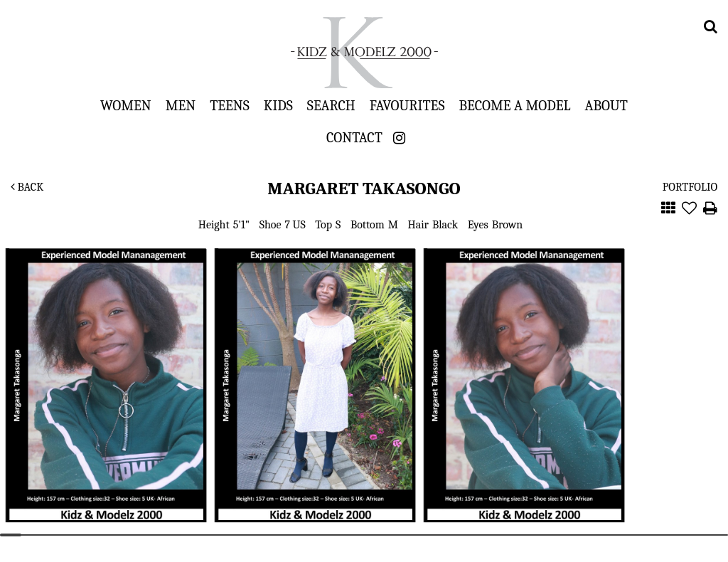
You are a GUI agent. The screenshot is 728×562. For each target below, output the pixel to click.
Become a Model (514, 105)
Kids (278, 105)
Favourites (407, 105)
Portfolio (690, 187)
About (606, 105)
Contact (354, 137)
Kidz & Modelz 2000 (364, 53)
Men (181, 105)
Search (331, 105)
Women (126, 105)
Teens (230, 105)
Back (27, 187)
